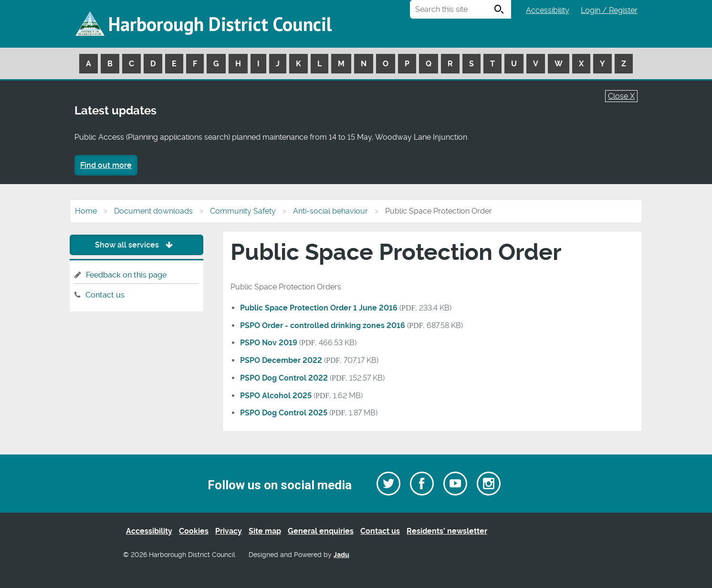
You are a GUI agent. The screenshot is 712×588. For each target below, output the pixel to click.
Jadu (341, 555)
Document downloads (153, 211)
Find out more (106, 165)
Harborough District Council (220, 24)
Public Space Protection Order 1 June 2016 (319, 308)
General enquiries (321, 531)
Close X (621, 96)
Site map (265, 531)
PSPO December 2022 (281, 360)
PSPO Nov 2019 (269, 343)
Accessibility (548, 10)
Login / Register (609, 10)
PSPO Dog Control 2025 (284, 413)
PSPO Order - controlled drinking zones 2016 (323, 325)
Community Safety (243, 211)
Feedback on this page (126, 275)
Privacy (229, 531)
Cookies (194, 531)
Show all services (136, 245)
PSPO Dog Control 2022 (284, 378)
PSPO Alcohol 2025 (276, 396)
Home (86, 211)
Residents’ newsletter (447, 531)
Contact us (105, 295)
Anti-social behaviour (330, 211)
